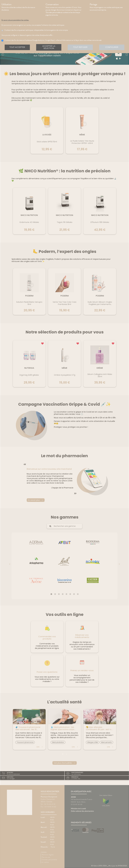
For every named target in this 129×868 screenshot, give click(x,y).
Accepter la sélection (49, 47)
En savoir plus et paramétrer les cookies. (17, 20)
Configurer (112, 47)
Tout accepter (17, 47)
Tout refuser (80, 47)
